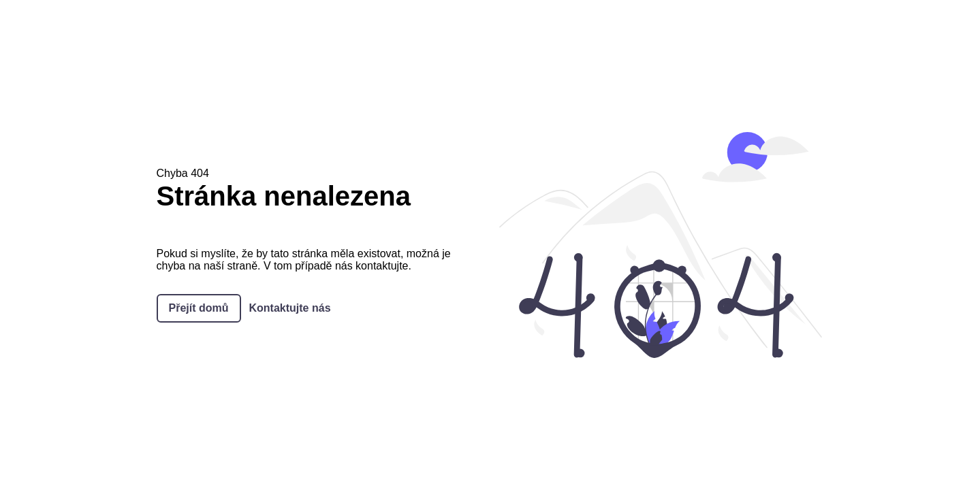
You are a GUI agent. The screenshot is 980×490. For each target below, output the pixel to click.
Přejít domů (199, 308)
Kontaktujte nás (290, 308)
